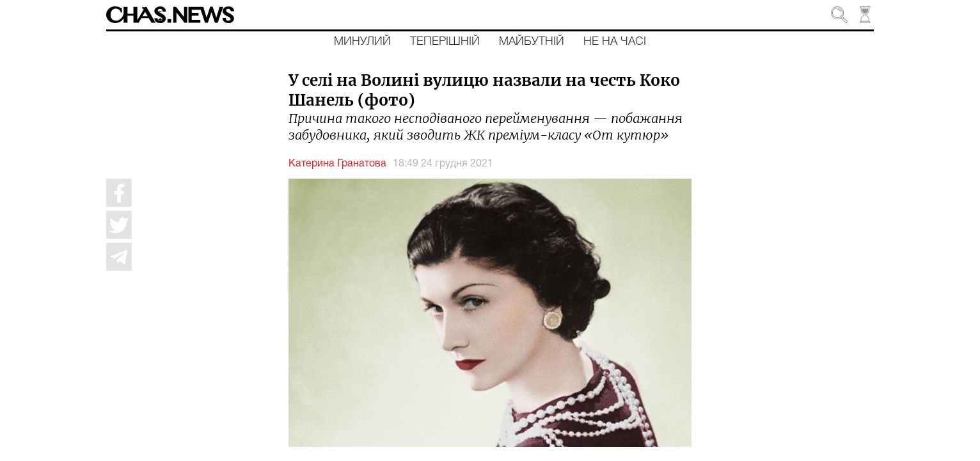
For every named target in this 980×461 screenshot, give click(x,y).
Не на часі (615, 42)
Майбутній (532, 42)
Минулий (362, 42)
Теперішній (445, 42)
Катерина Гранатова (337, 164)
